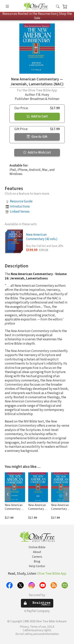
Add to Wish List (37, 153)
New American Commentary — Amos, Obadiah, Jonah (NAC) (61, 511)
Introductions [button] (20, 207)
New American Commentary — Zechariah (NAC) (15, 509)
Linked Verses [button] (20, 212)
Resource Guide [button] (21, 201)
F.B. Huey (43, 95)
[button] (58, 7)
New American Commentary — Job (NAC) (38, 509)
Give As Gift (37, 137)
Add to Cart (37, 116)
